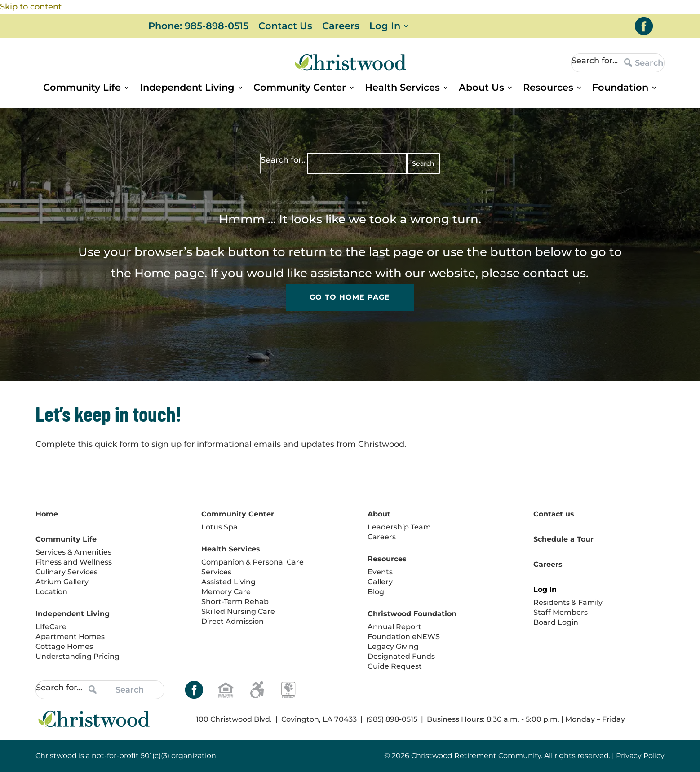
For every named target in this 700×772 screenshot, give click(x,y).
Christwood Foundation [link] (412, 614)
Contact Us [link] (285, 27)
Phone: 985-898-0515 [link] (198, 27)
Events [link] (380, 572)
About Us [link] (481, 89)
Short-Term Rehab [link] (235, 602)
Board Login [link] (556, 622)
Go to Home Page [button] (350, 298)
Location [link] (51, 592)
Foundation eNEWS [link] (404, 637)
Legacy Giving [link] (393, 646)
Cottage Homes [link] (64, 646)
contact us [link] (554, 273)
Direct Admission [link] (233, 621)
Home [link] (153, 273)
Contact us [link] (554, 514)
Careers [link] (341, 27)
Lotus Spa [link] (219, 527)
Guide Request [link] (395, 666)
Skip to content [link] (31, 7)
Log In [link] (385, 27)
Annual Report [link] (394, 627)
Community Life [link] (82, 89)
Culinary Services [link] (66, 572)
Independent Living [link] (187, 89)
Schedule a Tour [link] (563, 539)
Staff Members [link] (560, 612)
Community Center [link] (300, 89)
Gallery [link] (380, 582)
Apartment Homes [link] (70, 637)
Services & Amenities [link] (73, 552)
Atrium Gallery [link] (62, 582)
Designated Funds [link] (401, 656)
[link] (644, 26)
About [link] (379, 514)
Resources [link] (548, 89)
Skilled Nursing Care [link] (238, 611)
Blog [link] (376, 592)
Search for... (595, 61)
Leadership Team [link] (399, 527)
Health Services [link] (402, 89)
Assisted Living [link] (228, 582)
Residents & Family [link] (568, 602)
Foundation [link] (620, 89)
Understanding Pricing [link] (78, 656)
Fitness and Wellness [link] (74, 562)
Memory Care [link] (226, 592)
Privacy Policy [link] (640, 756)
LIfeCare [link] (51, 627)
